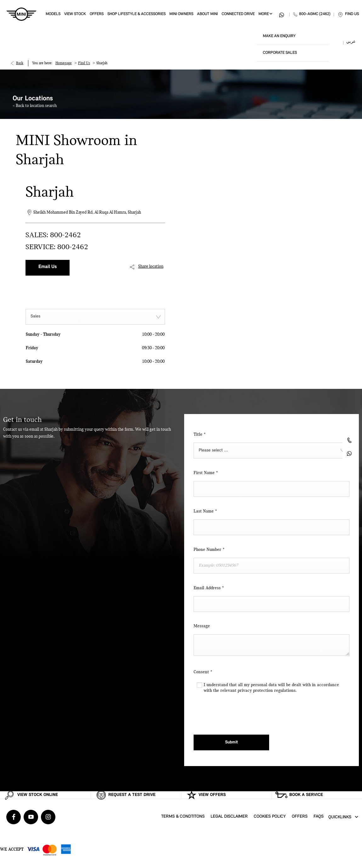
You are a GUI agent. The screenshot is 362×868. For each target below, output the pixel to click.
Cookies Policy (270, 817)
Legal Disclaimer (229, 817)
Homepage (64, 63)
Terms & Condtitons (183, 817)
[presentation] (241, 713)
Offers (300, 817)
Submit (232, 742)
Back (20, 63)
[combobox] (95, 317)
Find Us (84, 63)
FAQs (319, 817)
